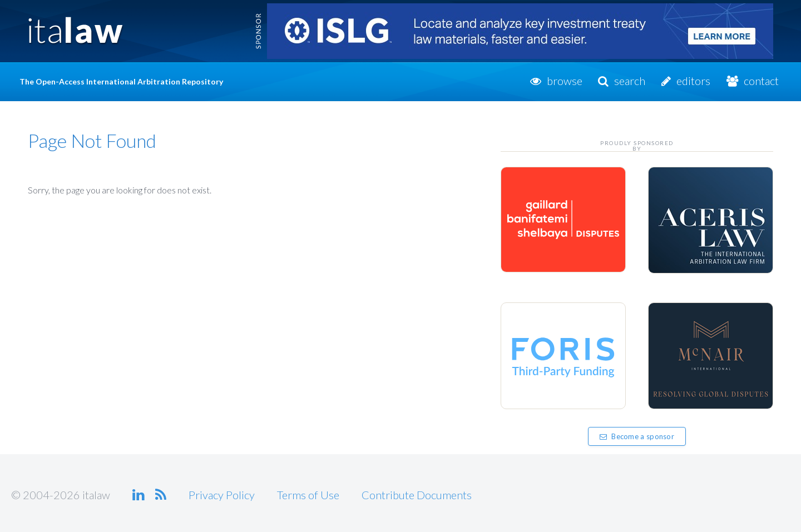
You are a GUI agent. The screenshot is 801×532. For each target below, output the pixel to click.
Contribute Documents (417, 495)
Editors (693, 81)
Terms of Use (308, 495)
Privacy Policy (222, 495)
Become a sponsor (637, 437)
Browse (565, 81)
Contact (761, 81)
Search (630, 81)
